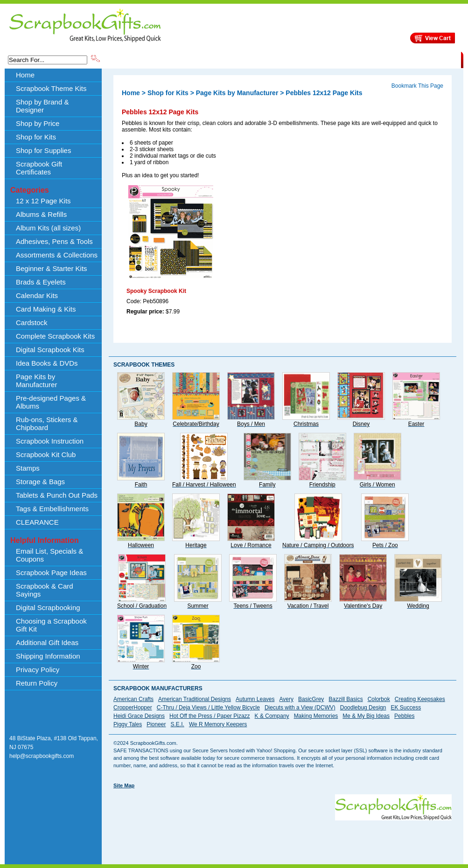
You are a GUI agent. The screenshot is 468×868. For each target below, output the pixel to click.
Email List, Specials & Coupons (49, 555)
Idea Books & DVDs (47, 363)
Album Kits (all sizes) (48, 228)
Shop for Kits (36, 137)
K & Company (272, 716)
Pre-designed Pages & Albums (51, 402)
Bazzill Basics (346, 699)
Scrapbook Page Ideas (51, 573)
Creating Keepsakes (420, 699)
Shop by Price (274, 59)
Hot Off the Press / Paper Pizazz (210, 716)
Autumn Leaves (255, 699)
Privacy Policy (38, 670)
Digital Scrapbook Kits (50, 350)
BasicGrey (311, 699)
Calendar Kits (37, 295)
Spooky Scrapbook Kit (156, 291)
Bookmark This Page (417, 86)
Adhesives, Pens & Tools (54, 241)
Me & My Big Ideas (366, 716)
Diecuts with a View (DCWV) (300, 708)
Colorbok (379, 699)
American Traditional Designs (195, 699)
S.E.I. (178, 724)
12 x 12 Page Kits (43, 201)
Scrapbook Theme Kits (136, 59)
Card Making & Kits (46, 309)
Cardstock (32, 323)
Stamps (28, 468)
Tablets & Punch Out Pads (57, 495)
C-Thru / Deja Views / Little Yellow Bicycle (208, 708)
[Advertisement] (144, 823)
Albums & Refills (41, 214)
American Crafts (133, 699)
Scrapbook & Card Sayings (45, 590)
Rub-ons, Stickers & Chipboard (47, 424)
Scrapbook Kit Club (46, 455)
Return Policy (37, 683)
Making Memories (316, 716)
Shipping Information (363, 59)
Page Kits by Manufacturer (36, 381)
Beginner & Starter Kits (52, 268)
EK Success (406, 708)
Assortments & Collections (57, 255)
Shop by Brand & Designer (211, 59)
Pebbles (404, 716)
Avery (286, 699)
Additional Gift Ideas (47, 642)
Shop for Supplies (43, 150)
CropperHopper (133, 708)
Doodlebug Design (363, 708)
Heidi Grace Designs (139, 716)
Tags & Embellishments (52, 509)
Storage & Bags (40, 482)
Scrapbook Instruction (50, 441)
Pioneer (156, 724)
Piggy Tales (128, 724)
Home (25, 75)
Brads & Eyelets (41, 282)
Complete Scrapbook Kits (55, 336)
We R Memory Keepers (218, 724)
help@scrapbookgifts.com (42, 756)
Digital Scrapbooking (48, 608)
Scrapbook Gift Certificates (39, 168)
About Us (314, 59)
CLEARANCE (418, 59)
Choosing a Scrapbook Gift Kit (51, 625)
